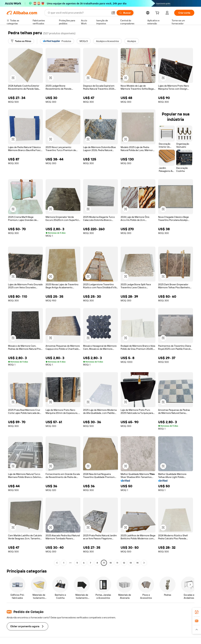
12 (124, 563)
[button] (113, 13)
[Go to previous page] (57, 563)
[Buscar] (125, 13)
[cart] (158, 13)
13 (131, 563)
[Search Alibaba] (78, 13)
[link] (197, 612)
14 (137, 563)
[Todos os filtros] (21, 41)
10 (111, 563)
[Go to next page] (144, 563)
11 (117, 563)
